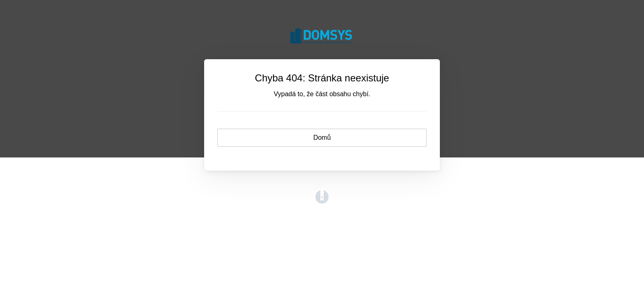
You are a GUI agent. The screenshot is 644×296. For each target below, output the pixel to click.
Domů (322, 138)
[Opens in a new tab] (322, 201)
